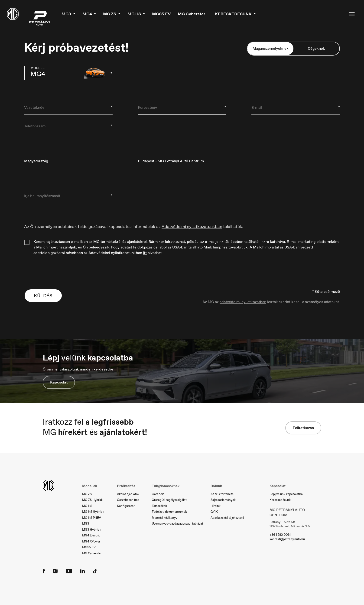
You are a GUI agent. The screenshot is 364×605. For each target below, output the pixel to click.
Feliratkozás (303, 428)
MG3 (67, 14)
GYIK (214, 512)
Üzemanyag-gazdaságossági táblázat (177, 524)
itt (145, 253)
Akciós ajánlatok (128, 494)
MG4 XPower (91, 541)
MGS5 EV (161, 14)
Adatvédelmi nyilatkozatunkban (192, 227)
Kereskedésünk (234, 14)
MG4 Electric (91, 535)
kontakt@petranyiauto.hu (287, 539)
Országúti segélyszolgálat (169, 500)
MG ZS (110, 14)
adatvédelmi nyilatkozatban (243, 302)
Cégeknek (316, 48)
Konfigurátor (126, 506)
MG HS (135, 14)
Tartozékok (159, 506)
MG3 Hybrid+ (92, 530)
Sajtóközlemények (223, 500)
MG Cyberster (192, 14)
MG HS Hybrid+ (93, 512)
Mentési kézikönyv (165, 518)
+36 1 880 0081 (280, 535)
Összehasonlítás (128, 500)
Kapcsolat (59, 382)
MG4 (88, 14)
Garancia (158, 494)
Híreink (216, 506)
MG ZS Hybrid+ (93, 500)
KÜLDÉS (43, 296)
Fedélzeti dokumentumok (169, 512)
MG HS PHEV (92, 518)
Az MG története (222, 494)
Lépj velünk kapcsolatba (286, 494)
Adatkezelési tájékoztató (227, 518)
